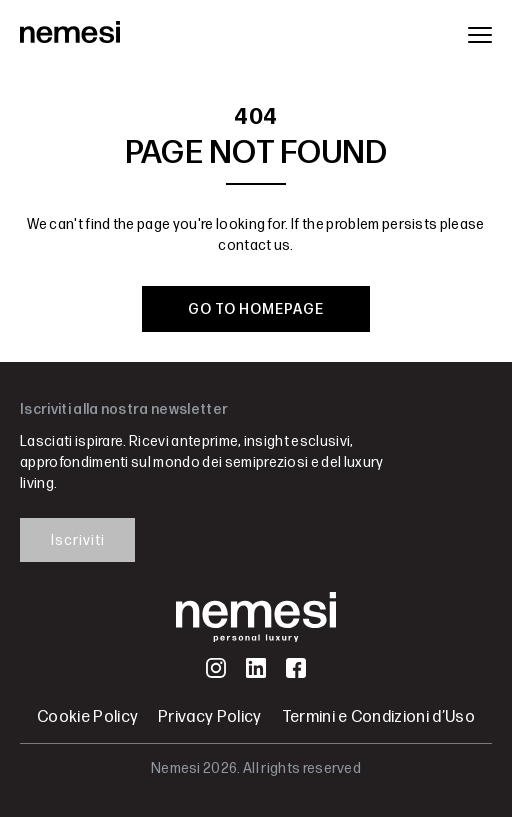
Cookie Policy (87, 717)
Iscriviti (78, 540)
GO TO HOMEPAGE (256, 309)
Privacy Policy (209, 717)
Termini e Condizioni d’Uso (378, 717)
